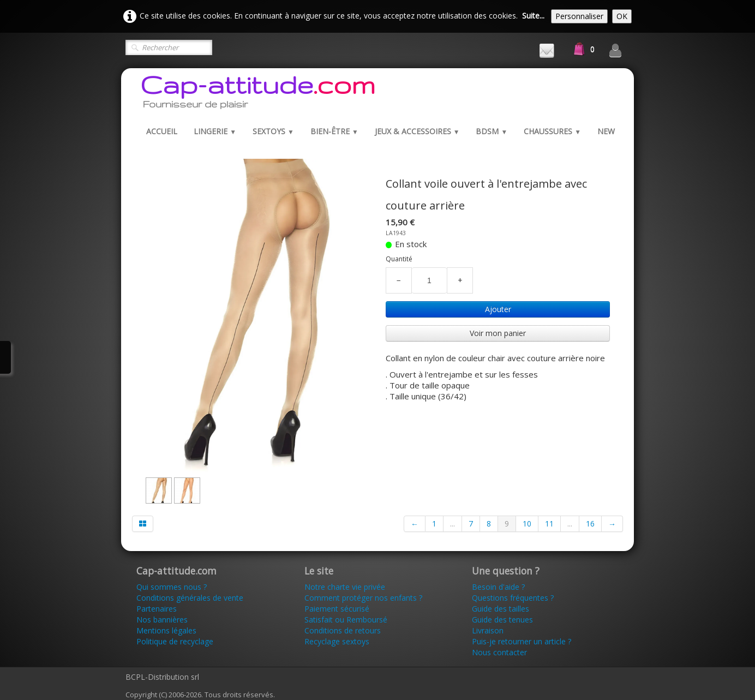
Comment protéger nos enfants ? (363, 598)
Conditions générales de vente (190, 598)
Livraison (489, 630)
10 (527, 523)
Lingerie (215, 131)
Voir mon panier (498, 333)
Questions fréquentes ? (513, 598)
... (453, 523)
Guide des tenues (502, 620)
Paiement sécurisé (337, 609)
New (606, 131)
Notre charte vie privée (345, 587)
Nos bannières (162, 620)
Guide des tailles (501, 609)
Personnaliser (579, 16)
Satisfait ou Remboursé (346, 620)
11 (549, 523)
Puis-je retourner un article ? (522, 641)
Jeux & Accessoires (417, 131)
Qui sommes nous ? (172, 587)
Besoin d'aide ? (498, 587)
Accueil (162, 131)
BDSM (492, 131)
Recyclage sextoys (337, 641)
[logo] (258, 94)
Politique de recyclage (175, 641)
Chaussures (552, 131)
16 (590, 523)
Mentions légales (166, 630)
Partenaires (157, 609)
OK (622, 16)
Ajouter (498, 309)
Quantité (399, 259)
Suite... (533, 16)
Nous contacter (499, 652)
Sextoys (273, 131)
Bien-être (334, 131)
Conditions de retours (343, 630)
